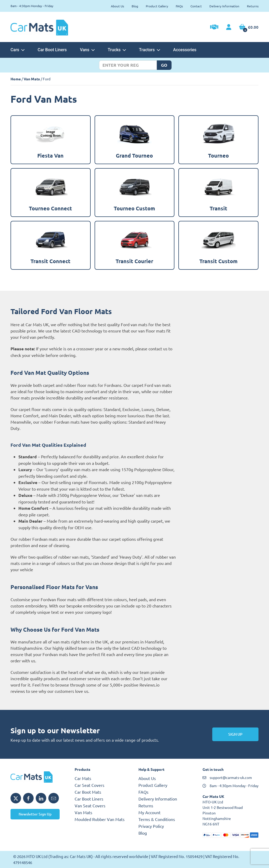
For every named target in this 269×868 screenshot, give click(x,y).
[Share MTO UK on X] (16, 798)
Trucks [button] (117, 50)
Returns (253, 6)
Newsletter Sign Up (35, 814)
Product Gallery (157, 6)
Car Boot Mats (88, 792)
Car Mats (83, 778)
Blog (135, 6)
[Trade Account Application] (214, 28)
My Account (149, 812)
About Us (117, 6)
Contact (196, 6)
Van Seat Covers (90, 805)
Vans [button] (87, 50)
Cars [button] (17, 50)
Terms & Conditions (157, 819)
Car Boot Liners (52, 50)
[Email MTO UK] (54, 798)
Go (164, 65)
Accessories (185, 50)
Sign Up (235, 734)
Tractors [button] (149, 50)
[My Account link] (229, 27)
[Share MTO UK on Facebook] (28, 798)
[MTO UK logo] (39, 777)
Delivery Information (224, 6)
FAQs (179, 6)
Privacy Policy (151, 826)
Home (16, 79)
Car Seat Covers (89, 785)
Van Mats (32, 79)
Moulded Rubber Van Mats (100, 819)
